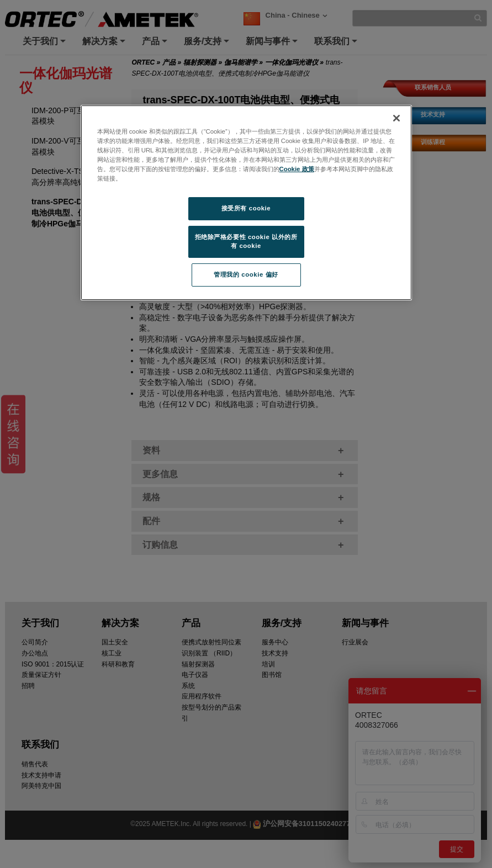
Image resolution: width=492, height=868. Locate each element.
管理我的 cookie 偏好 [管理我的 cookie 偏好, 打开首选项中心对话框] (246, 274)
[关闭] (396, 118)
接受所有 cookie (246, 208)
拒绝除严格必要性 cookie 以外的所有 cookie (246, 241)
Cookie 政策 (297, 169)
